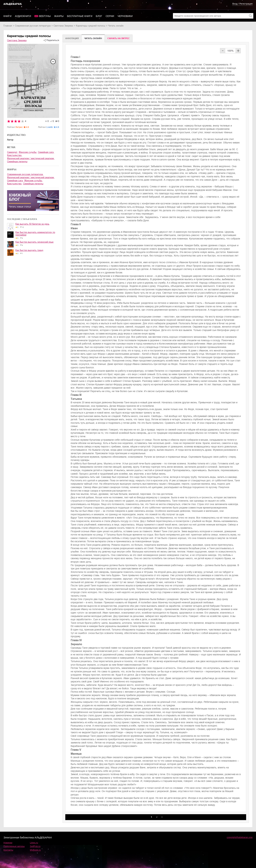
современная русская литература (33, 26)
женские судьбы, (28, 152)
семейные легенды (17, 162)
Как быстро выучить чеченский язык (34, 242)
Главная (8, 26)
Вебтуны (45, 16)
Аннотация (72, 38)
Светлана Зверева (63, 26)
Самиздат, (12, 152)
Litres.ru (34, 843)
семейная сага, (46, 152)
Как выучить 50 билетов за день (32, 224)
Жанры (59, 16)
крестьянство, (15, 155)
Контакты (8, 850)
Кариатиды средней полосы (91, 26)
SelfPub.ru (35, 846)
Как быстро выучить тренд (29, 250)
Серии (110, 16)
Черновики (125, 16)
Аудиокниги (23, 16)
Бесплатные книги (80, 16)
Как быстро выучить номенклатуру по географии (35, 234)
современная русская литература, (25, 174)
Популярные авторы (14, 846)
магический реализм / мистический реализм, (31, 158)
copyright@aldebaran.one (240, 837)
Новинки (8, 843)
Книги (7, 16)
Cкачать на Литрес (119, 38)
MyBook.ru (35, 850)
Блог (99, 16)
